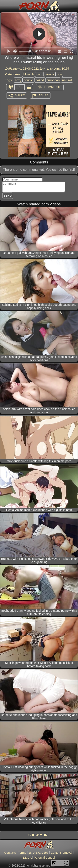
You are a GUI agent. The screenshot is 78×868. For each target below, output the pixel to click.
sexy (18, 80)
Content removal (61, 853)
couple (28, 80)
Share (20, 95)
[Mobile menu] (4, 6)
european (53, 80)
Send (8, 196)
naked (40, 80)
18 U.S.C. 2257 (38, 853)
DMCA (27, 858)
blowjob (29, 74)
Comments (53, 87)
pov (59, 74)
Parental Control (44, 858)
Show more (39, 835)
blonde (50, 74)
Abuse (43, 95)
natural (67, 80)
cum (39, 74)
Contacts (10, 853)
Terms (22, 853)
